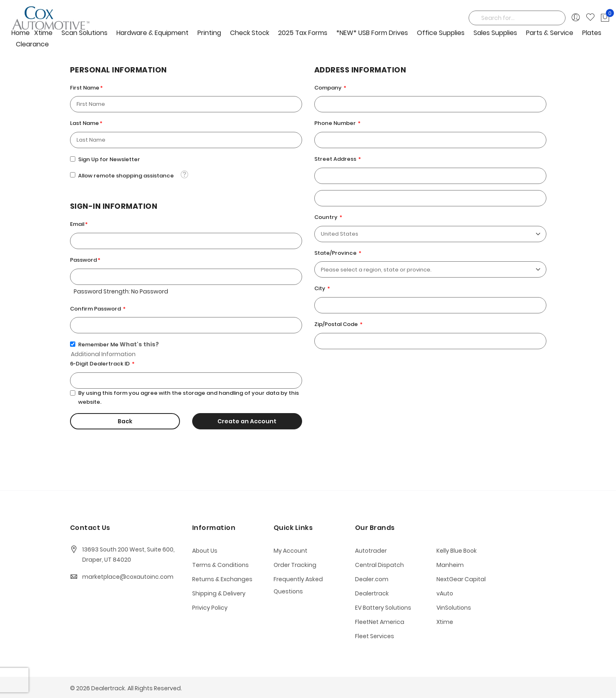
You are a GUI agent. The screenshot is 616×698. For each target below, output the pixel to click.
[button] (184, 174)
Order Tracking (295, 565)
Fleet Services (375, 636)
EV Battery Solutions (383, 608)
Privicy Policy (210, 608)
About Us (205, 551)
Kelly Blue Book (457, 551)
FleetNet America (380, 622)
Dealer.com (372, 579)
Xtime (445, 622)
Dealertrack (372, 593)
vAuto (445, 593)
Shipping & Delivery (219, 593)
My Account (290, 551)
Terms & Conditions (220, 565)
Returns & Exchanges (222, 579)
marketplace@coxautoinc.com (128, 577)
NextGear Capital (461, 579)
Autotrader (371, 551)
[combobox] (517, 18)
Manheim (450, 565)
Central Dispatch (379, 565)
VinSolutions (454, 608)
